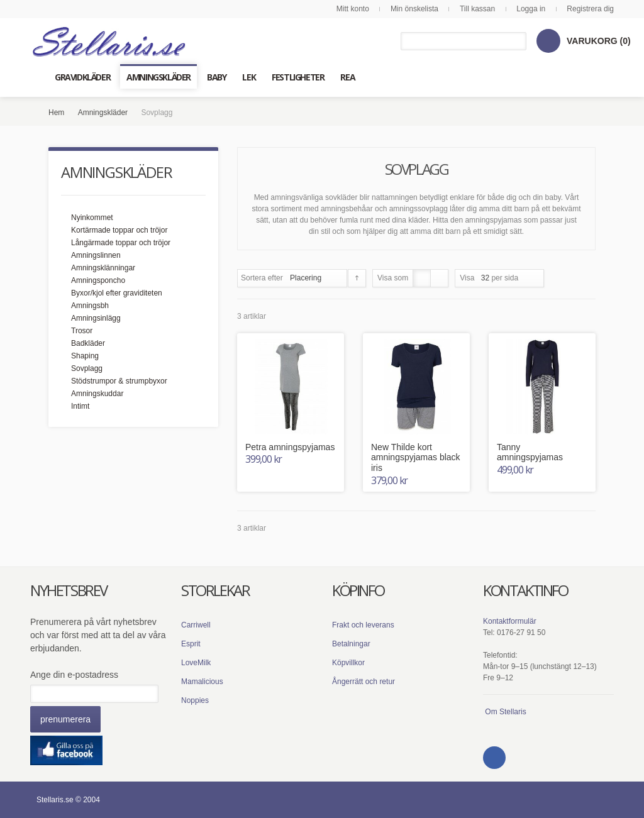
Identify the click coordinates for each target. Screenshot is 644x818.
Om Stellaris (505, 712)
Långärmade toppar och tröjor (121, 243)
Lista (439, 278)
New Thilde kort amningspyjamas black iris (416, 458)
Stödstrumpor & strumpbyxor (119, 381)
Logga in (531, 9)
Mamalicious (202, 682)
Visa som (393, 278)
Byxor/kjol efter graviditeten (117, 293)
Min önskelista (414, 9)
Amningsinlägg (96, 318)
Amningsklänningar (103, 268)
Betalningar (351, 644)
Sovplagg (87, 368)
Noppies (195, 700)
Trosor (82, 331)
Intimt (80, 406)
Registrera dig (590, 9)
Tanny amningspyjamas (530, 452)
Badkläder (88, 343)
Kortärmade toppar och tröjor (119, 230)
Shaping (85, 356)
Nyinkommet (92, 218)
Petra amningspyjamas (290, 447)
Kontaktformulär (510, 621)
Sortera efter (262, 278)
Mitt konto (353, 9)
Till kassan (477, 9)
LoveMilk (196, 663)
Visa (467, 278)
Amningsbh (90, 306)
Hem (56, 113)
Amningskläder (103, 113)
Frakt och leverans (363, 625)
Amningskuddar (97, 394)
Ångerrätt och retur (364, 682)
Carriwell (196, 625)
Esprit (191, 644)
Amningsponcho (98, 280)
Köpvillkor (348, 663)
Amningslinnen (96, 255)
